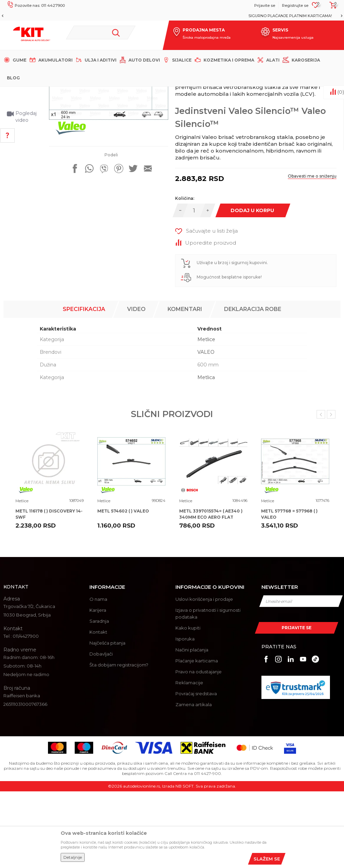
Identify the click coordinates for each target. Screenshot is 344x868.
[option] (172, 16)
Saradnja (99, 698)
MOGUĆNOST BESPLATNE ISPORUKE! (172, 16)
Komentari (185, 386)
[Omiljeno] (315, 7)
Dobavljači (101, 731)
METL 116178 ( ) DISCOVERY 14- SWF (49, 591)
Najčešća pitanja (107, 720)
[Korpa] (331, 8)
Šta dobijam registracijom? (119, 742)
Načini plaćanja (192, 727)
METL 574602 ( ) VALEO (123, 588)
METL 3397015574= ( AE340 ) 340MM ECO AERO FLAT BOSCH (211, 594)
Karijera (98, 687)
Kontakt (98, 709)
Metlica (206, 454)
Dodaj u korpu (252, 294)
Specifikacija (84, 386)
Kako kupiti (188, 705)
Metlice (127, 92)
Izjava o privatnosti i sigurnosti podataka (208, 690)
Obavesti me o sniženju (311, 260)
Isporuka (185, 716)
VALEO (206, 429)
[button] (101, 33)
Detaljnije (73, 857)
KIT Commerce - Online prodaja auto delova (48, 92)
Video (136, 386)
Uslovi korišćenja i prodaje (204, 676)
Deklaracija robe (253, 386)
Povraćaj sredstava (196, 770)
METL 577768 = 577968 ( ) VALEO (289, 591)
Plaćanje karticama (197, 738)
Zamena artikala (194, 781)
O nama (98, 676)
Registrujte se (295, 5)
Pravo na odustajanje (199, 749)
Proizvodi (106, 92)
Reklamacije (189, 760)
